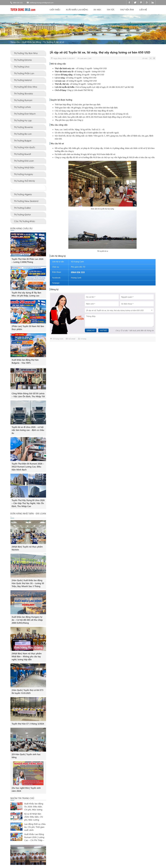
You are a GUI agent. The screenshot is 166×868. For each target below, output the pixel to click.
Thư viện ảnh (127, 10)
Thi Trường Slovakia (24, 93)
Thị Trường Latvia (22, 107)
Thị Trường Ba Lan (23, 134)
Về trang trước (58, 339)
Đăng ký (91, 330)
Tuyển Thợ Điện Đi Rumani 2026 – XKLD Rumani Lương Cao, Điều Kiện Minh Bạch (28, 467)
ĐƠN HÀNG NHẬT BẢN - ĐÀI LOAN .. (28, 515)
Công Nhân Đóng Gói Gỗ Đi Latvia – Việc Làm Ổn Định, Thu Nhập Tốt (28, 395)
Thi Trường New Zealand (26, 201)
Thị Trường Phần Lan (24, 73)
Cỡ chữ (145, 58)
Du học (97, 10)
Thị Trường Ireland (23, 80)
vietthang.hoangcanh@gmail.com (42, 3)
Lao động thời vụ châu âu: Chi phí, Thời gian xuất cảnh (35, 827)
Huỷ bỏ (103, 330)
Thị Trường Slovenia (24, 127)
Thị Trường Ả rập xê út (54, 42)
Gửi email (72, 339)
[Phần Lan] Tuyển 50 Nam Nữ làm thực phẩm (28, 328)
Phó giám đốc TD (78, 267)
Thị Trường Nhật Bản (24, 167)
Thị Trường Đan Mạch (25, 114)
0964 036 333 (18, 3)
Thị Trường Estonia (23, 60)
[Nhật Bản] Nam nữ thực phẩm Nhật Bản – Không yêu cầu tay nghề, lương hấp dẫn (27, 656)
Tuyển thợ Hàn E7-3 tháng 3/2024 (28, 724)
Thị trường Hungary (24, 174)
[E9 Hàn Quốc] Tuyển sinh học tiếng (26, 756)
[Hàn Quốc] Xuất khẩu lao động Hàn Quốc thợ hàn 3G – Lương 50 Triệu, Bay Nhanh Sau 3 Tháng (28, 583)
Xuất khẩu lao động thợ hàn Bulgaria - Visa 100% (25, 361)
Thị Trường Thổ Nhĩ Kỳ (25, 181)
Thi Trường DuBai (22, 208)
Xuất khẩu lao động (77, 10)
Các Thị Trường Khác (25, 221)
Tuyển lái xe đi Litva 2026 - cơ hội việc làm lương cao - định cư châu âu (28, 430)
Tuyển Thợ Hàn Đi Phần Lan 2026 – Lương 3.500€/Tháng (27, 260)
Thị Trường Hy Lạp (23, 120)
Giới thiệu (55, 10)
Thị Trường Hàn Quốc (25, 147)
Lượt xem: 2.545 (86, 58)
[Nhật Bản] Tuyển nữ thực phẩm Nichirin (27, 548)
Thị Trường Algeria (23, 194)
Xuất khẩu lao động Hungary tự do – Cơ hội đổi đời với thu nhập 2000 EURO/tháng (27, 620)
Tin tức (111, 10)
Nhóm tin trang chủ (22, 798)
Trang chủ (15, 42)
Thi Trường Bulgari (23, 140)
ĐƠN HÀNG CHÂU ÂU (21, 228)
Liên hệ (143, 10)
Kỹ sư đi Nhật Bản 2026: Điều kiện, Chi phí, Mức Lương (34, 817)
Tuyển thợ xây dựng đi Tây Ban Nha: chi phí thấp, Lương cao (26, 294)
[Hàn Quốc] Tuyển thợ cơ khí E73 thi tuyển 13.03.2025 (27, 692)
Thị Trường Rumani (23, 100)
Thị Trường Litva (22, 67)
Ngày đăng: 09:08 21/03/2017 (64, 58)
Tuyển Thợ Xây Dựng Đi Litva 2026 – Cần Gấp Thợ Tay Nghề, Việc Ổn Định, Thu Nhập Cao (28, 503)
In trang (83, 339)
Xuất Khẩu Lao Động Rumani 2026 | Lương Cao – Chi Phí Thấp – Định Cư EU (34, 837)
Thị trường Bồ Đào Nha (26, 87)
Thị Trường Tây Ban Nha (26, 53)
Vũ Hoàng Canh (77, 262)
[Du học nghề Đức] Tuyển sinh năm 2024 (26, 789)
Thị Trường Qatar (22, 214)
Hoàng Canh (76, 278)
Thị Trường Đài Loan (24, 161)
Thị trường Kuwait (23, 154)
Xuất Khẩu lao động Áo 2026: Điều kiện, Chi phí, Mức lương (34, 807)
